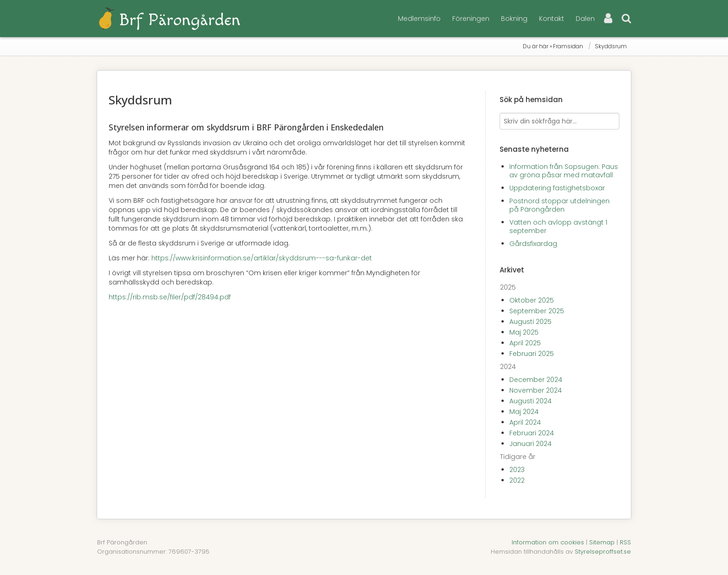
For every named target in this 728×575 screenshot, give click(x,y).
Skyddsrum (611, 46)
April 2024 (525, 422)
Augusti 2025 (530, 322)
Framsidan (568, 46)
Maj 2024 (524, 412)
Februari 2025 (532, 354)
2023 (517, 470)
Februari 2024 (532, 433)
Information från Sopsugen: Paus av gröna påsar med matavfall (564, 171)
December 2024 (536, 380)
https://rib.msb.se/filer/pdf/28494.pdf (170, 297)
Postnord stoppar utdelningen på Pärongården (559, 205)
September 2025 (537, 311)
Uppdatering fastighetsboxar (557, 188)
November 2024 (536, 390)
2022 (517, 480)
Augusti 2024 (530, 401)
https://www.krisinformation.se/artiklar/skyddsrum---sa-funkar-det (262, 258)
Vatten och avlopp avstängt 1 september (558, 226)
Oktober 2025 (532, 300)
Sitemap (602, 542)
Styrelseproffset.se (603, 552)
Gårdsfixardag (533, 244)
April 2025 (525, 343)
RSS (625, 542)
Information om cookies (548, 542)
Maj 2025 (524, 332)
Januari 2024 (530, 444)
